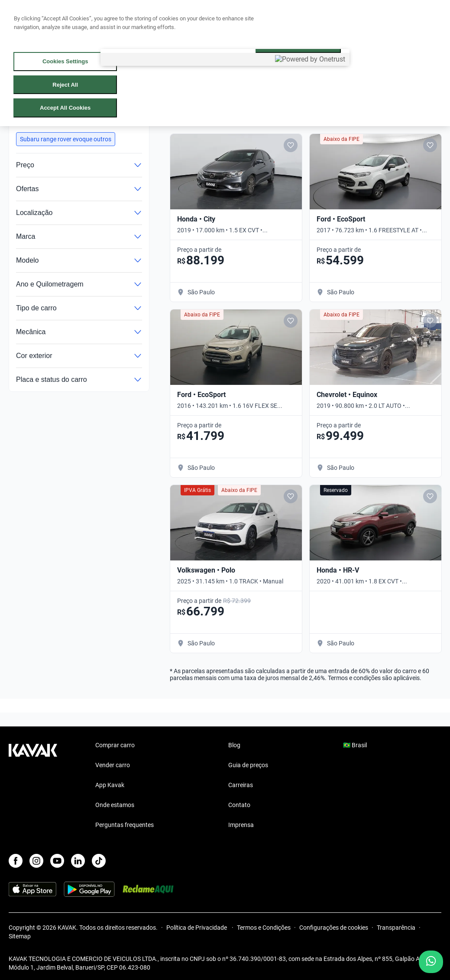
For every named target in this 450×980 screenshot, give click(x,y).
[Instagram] (36, 861)
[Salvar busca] (346, 114)
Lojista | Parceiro (193, 18)
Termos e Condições (264, 928)
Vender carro (134, 18)
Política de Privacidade (197, 928)
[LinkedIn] (78, 861)
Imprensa (241, 825)
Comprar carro (79, 18)
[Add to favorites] (291, 145)
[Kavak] (33, 18)
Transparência (396, 928)
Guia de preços (248, 765)
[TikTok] (99, 861)
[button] (66, 139)
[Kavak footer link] (33, 786)
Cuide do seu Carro (261, 18)
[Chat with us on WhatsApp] (431, 962)
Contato (239, 805)
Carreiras (241, 785)
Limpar (123, 121)
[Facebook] (16, 861)
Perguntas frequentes (125, 825)
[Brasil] (366, 18)
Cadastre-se (429, 18)
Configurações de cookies (334, 928)
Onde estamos (115, 805)
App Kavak (110, 785)
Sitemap (20, 936)
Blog (234, 745)
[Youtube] (57, 861)
